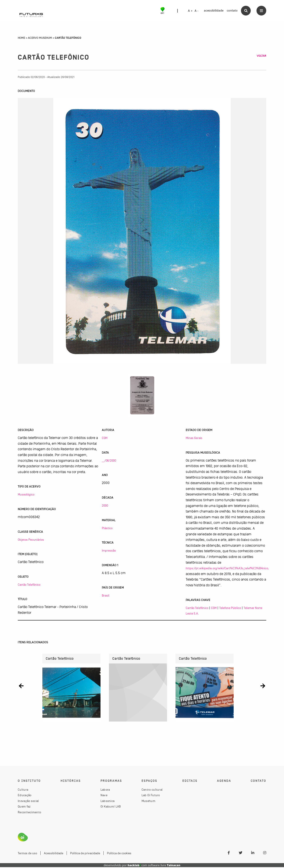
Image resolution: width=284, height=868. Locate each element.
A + (190, 11)
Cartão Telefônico (29, 585)
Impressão (109, 550)
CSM (105, 438)
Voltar (261, 56)
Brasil (106, 595)
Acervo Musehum (40, 38)
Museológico (26, 494)
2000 (105, 505)
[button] (21, 686)
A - (197, 11)
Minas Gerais (194, 438)
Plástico (107, 528)
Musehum (148, 802)
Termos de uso (27, 854)
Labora (105, 790)
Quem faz (24, 807)
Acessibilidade (54, 854)
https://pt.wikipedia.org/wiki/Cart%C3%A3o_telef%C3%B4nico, (227, 568)
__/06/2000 (109, 460)
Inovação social (28, 802)
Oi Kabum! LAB (111, 807)
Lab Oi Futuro (151, 796)
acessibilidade (214, 11)
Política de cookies (119, 854)
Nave (104, 796)
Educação (25, 796)
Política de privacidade (85, 854)
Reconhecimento (29, 813)
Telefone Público (230, 608)
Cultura (23, 790)
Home (21, 38)
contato (232, 11)
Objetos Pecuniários (31, 540)
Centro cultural (152, 790)
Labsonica (108, 802)
